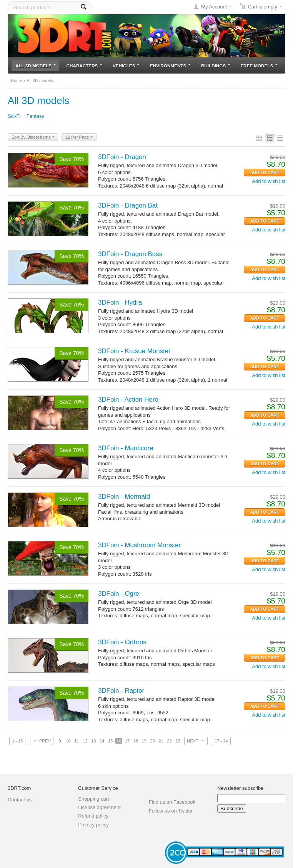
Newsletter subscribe (241, 788)
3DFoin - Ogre (119, 594)
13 (93, 741)
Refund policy (93, 816)
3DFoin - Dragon (122, 157)
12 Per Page (79, 137)
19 (144, 741)
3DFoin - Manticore (126, 448)
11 (77, 741)
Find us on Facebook (172, 802)
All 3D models (36, 66)
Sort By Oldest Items (33, 137)
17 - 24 (221, 741)
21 (161, 741)
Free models (259, 66)
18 (136, 741)
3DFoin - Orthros (122, 642)
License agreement (99, 807)
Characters (84, 66)
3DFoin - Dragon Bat (128, 205)
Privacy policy (93, 825)
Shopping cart (93, 799)
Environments (170, 66)
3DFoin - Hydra (120, 302)
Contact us (20, 800)
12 (85, 741)
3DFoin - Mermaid (124, 497)
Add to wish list (269, 181)
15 (110, 741)
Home (16, 80)
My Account (214, 7)
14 (102, 741)
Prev (42, 741)
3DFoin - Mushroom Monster (139, 545)
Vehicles (126, 66)
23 (178, 741)
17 (127, 741)
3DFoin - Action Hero (128, 400)
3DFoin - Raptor (121, 691)
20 (153, 741)
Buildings (216, 66)
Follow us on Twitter (171, 811)
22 (169, 741)
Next (196, 741)
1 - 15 (17, 741)
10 (68, 741)
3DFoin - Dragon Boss (130, 254)
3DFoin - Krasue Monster (134, 351)
